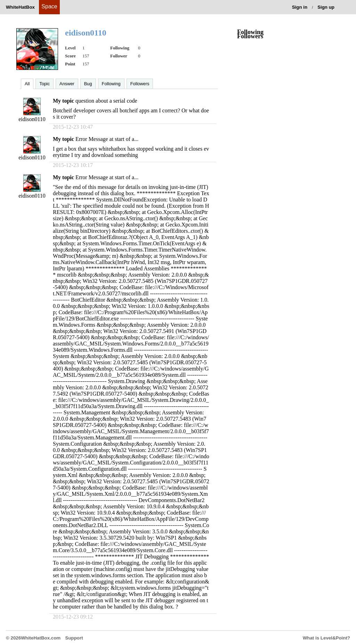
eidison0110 (32, 119)
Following (111, 84)
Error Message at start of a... (107, 139)
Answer (67, 84)
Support (74, 638)
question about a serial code (106, 101)
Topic (44, 84)
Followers (140, 84)
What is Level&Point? (326, 638)
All (27, 84)
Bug (88, 84)
